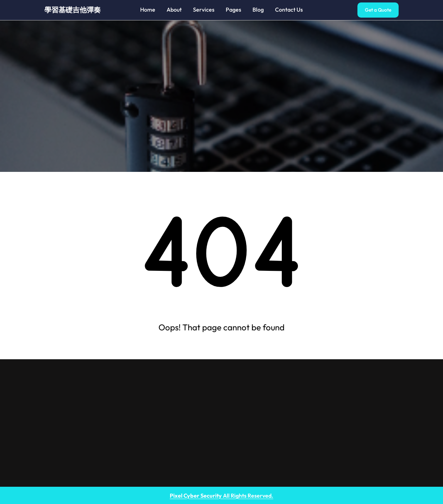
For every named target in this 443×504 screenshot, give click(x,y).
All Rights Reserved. (221, 496)
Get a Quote (378, 10)
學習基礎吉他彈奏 (73, 10)
